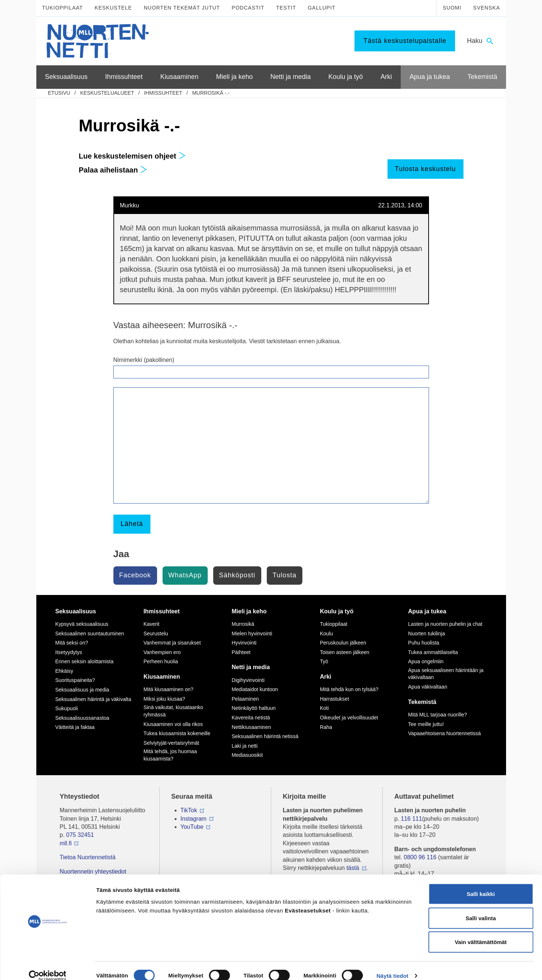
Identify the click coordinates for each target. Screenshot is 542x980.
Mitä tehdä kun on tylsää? (349, 689)
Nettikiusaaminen (251, 727)
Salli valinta (481, 908)
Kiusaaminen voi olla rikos (173, 724)
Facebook (135, 575)
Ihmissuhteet (163, 93)
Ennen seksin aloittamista (85, 661)
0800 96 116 (420, 857)
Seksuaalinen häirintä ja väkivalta (93, 699)
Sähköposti (237, 575)
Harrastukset (334, 699)
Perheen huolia (161, 661)
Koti (324, 708)
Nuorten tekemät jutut (182, 8)
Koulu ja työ (337, 611)
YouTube (192, 827)
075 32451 (80, 835)
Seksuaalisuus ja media (82, 690)
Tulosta (285, 575)
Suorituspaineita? (75, 680)
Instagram (194, 819)
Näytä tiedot (392, 966)
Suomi (452, 8)
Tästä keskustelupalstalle (405, 41)
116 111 (411, 819)
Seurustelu (156, 634)
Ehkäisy (64, 671)
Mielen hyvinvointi (252, 634)
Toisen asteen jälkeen (345, 652)
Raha (326, 727)
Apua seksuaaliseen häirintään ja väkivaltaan (446, 674)
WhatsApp (185, 575)
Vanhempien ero (162, 652)
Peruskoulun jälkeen (343, 643)
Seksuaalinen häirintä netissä (265, 736)
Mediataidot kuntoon (255, 689)
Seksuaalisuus (76, 611)
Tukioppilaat (63, 8)
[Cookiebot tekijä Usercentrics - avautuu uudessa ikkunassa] (48, 966)
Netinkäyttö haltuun (254, 708)
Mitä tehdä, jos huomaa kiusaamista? (170, 755)
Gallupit (322, 8)
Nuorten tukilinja (426, 634)
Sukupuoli (67, 708)
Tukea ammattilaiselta (433, 652)
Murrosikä (243, 624)
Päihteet (241, 652)
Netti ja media (251, 667)
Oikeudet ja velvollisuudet (349, 718)
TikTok (189, 810)
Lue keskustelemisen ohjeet (132, 156)
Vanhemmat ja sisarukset (172, 643)
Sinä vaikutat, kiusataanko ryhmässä (173, 711)
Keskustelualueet (107, 93)
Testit (286, 8)
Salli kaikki (481, 884)
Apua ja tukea (427, 611)
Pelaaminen (245, 699)
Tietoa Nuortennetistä (88, 857)
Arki (326, 677)
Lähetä (132, 524)
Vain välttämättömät (481, 932)
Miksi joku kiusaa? (164, 699)
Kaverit (152, 624)
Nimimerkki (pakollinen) (144, 360)
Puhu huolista (424, 643)
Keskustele (113, 8)
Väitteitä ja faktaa (75, 727)
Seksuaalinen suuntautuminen (90, 634)
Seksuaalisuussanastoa (82, 718)
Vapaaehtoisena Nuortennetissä (444, 733)
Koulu (327, 634)
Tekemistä (422, 702)
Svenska (486, 8)
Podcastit (248, 8)
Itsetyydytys (69, 652)
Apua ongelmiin (426, 661)
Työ (324, 661)
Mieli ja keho (249, 611)
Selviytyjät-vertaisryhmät (171, 743)
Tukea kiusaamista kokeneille (177, 733)
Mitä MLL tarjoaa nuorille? (438, 715)
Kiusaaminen (162, 677)
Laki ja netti (245, 746)
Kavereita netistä (251, 718)
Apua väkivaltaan (428, 687)
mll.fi (66, 843)
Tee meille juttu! (426, 724)
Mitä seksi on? (72, 643)
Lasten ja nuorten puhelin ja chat (445, 624)
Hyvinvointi (244, 643)
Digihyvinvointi (248, 680)
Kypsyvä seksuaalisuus (82, 624)
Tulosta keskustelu (425, 169)
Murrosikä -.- (211, 93)
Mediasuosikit (247, 755)
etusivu (59, 93)
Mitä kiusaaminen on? (168, 689)
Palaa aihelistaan (113, 170)
